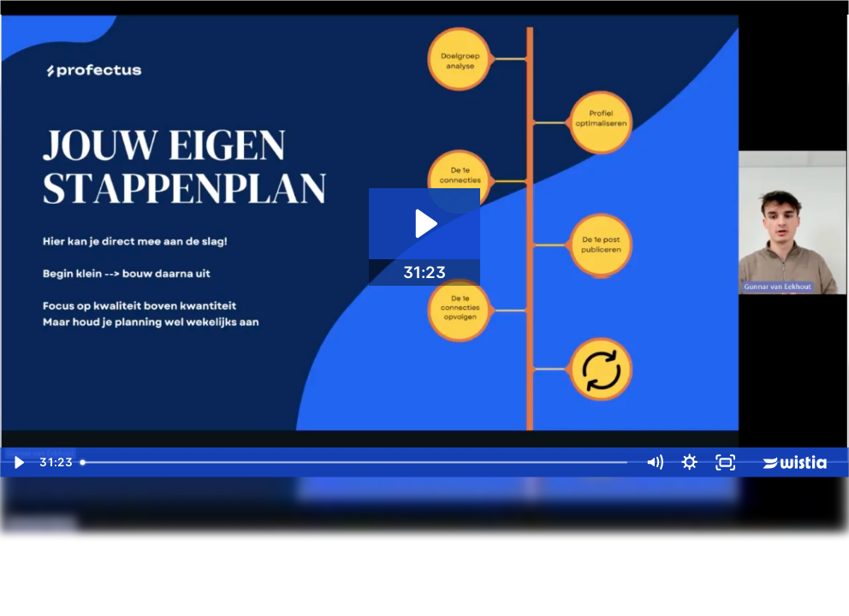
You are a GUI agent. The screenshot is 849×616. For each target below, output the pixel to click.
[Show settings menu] (689, 462)
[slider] (355, 462)
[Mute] (654, 462)
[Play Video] (18, 462)
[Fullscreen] (725, 462)
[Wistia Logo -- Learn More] (796, 462)
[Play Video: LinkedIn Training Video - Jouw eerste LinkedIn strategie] (424, 224)
